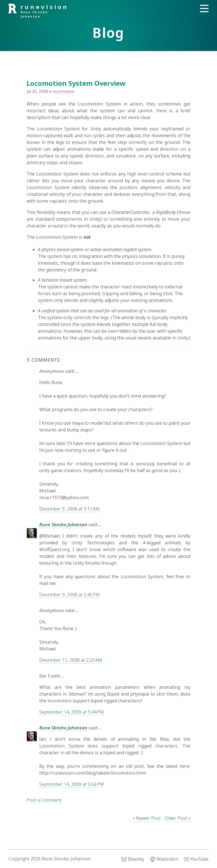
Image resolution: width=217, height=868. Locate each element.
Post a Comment (44, 800)
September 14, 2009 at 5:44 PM (72, 712)
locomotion (64, 91)
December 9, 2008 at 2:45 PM (70, 595)
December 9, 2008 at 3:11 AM (70, 509)
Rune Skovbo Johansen (63, 525)
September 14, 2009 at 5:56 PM (72, 784)
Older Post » (178, 818)
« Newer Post (147, 818)
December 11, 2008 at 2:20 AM (71, 660)
